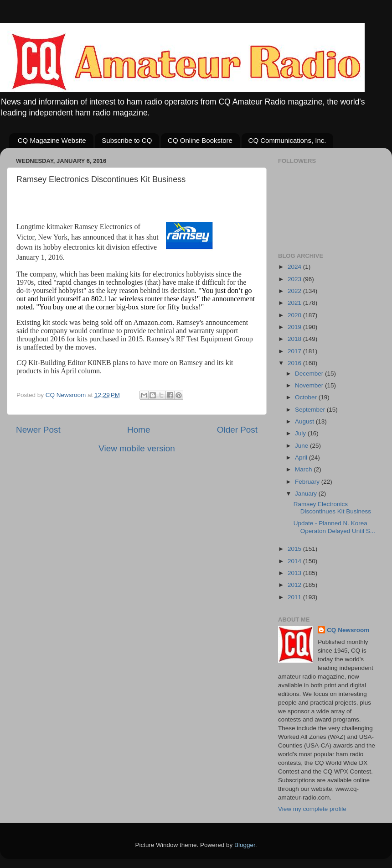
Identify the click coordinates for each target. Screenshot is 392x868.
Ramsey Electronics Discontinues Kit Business (332, 508)
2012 (295, 585)
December (310, 374)
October (307, 397)
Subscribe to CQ (127, 140)
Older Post (237, 430)
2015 (295, 549)
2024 (295, 267)
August (305, 421)
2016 (295, 363)
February (308, 482)
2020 (295, 315)
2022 (295, 291)
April (302, 458)
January (307, 494)
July (301, 433)
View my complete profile (312, 809)
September (311, 410)
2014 (295, 561)
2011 (295, 597)
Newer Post (38, 430)
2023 (295, 279)
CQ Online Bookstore (200, 140)
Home (139, 430)
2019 (295, 327)
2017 (295, 351)
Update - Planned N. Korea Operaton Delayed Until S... (334, 527)
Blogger (245, 845)
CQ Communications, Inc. (287, 140)
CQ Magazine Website (52, 140)
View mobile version (137, 448)
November (310, 385)
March (304, 469)
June (302, 446)
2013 (295, 573)
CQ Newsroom (348, 630)
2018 (295, 339)
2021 (295, 303)
